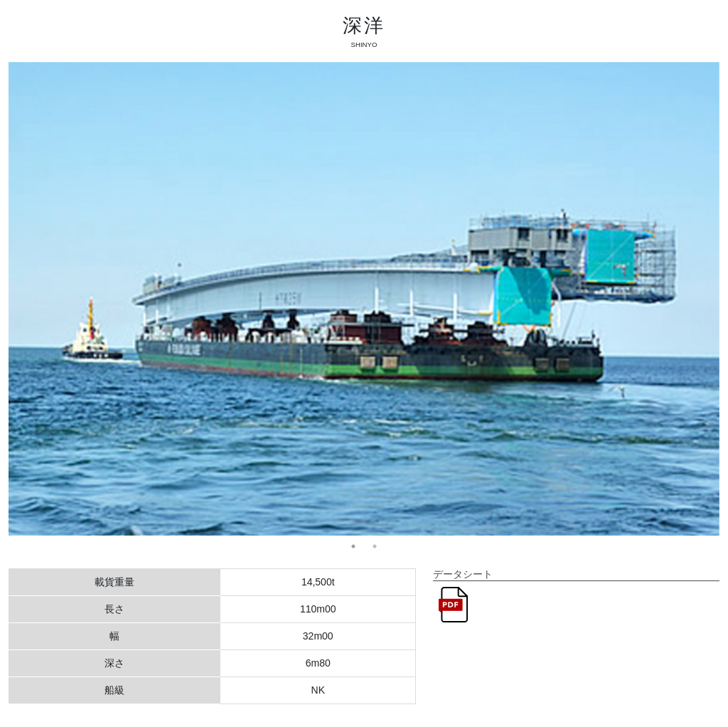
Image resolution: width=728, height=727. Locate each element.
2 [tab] (375, 546)
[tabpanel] (364, 299)
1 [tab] (353, 546)
